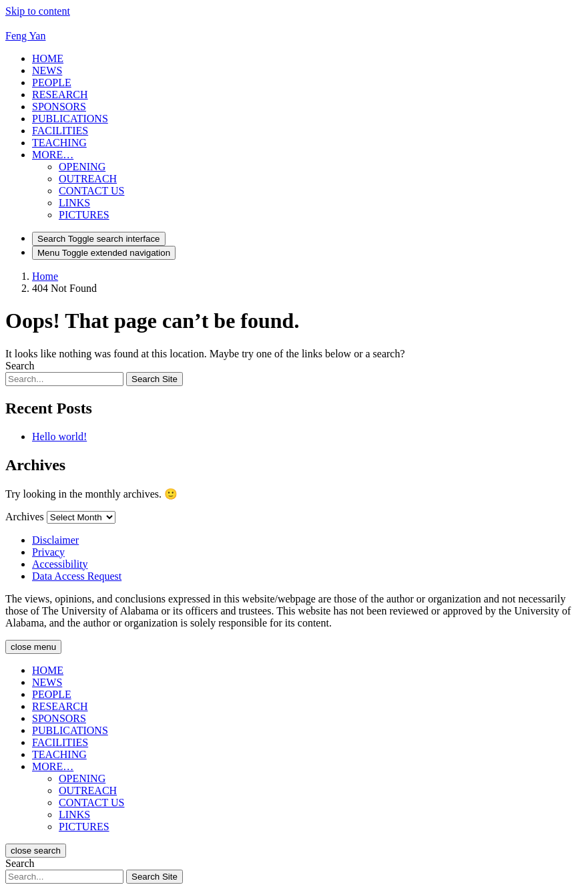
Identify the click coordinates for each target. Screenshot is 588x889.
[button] (53, 155)
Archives (25, 517)
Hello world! (59, 436)
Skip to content (38, 11)
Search (20, 366)
